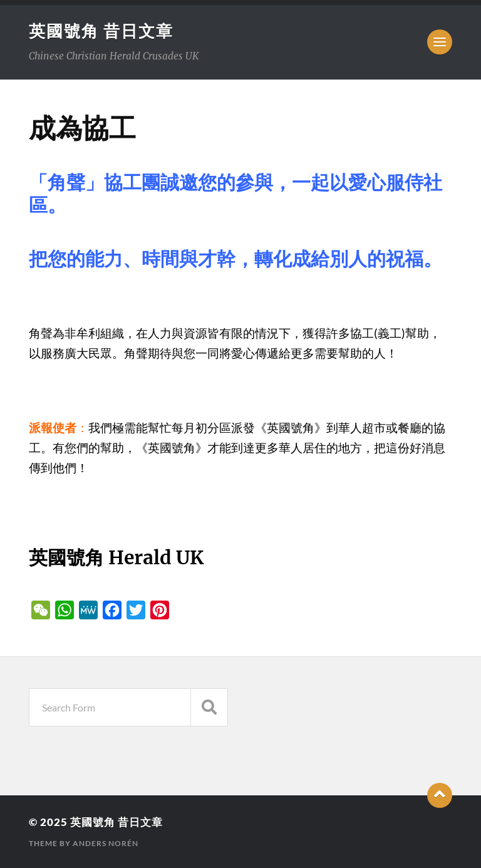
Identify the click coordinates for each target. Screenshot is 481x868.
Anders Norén (106, 843)
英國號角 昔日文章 (101, 31)
